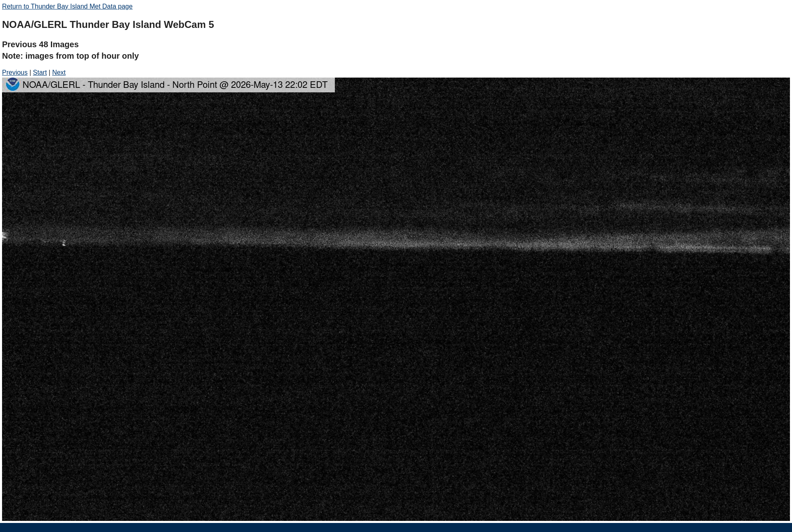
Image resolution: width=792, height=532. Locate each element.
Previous (15, 72)
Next (59, 72)
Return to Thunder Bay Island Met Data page (67, 6)
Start (40, 72)
